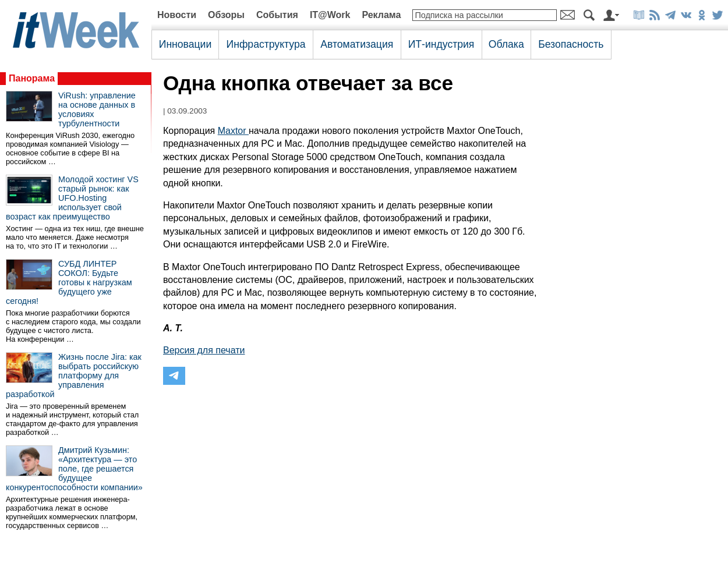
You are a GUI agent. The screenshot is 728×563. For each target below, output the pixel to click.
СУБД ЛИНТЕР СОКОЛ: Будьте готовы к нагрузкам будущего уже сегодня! (69, 282)
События (277, 15)
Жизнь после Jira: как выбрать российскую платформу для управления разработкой (74, 376)
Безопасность (571, 44)
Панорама (32, 78)
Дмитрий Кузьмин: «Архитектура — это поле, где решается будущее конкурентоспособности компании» (74, 469)
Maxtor (233, 131)
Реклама (381, 15)
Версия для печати (204, 350)
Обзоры (226, 15)
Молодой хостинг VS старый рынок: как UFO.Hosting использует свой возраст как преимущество (72, 198)
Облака (506, 44)
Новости (177, 15)
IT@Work (330, 15)
